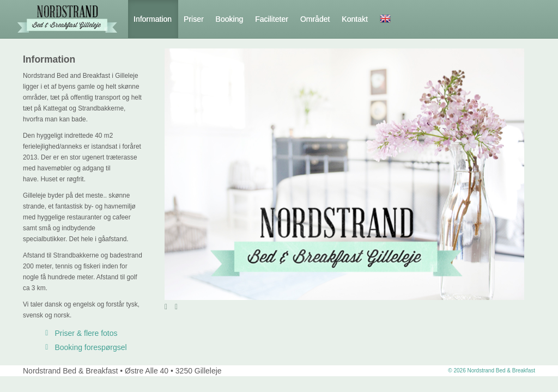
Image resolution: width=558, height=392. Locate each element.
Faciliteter (272, 19)
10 (504, 307)
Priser (194, 19)
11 (512, 307)
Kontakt (354, 19)
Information (153, 19)
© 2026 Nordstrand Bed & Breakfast (492, 370)
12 (520, 307)
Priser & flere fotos (80, 333)
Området (315, 19)
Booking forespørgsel (84, 347)
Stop (190, 307)
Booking (230, 19)
